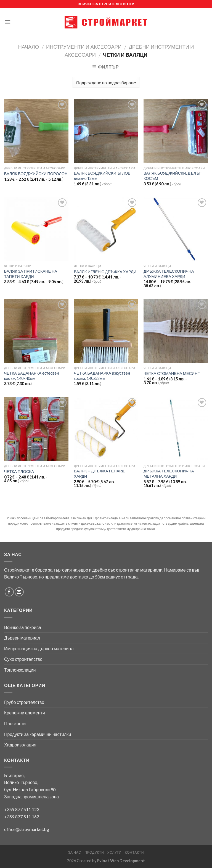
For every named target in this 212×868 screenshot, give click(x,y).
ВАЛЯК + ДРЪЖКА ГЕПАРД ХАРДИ (99, 474)
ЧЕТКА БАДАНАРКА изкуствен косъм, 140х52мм (102, 376)
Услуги (114, 852)
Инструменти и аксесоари (84, 47)
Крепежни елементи (25, 713)
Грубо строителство (24, 702)
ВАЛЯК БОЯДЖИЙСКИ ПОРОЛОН (36, 174)
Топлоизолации (20, 670)
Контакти (134, 852)
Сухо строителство (23, 659)
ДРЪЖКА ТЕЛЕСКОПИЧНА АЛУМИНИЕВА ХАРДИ (169, 274)
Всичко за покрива (23, 627)
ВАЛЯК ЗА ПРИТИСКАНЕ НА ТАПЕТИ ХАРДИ (31, 274)
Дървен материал (22, 638)
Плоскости (15, 723)
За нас (75, 852)
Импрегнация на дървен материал (39, 649)
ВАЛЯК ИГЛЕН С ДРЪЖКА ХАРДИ (105, 272)
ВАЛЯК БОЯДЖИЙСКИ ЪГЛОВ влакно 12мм (102, 176)
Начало (29, 47)
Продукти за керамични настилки (38, 734)
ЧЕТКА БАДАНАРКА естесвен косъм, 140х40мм (31, 376)
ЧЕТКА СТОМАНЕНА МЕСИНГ (172, 373)
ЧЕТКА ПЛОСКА (19, 471)
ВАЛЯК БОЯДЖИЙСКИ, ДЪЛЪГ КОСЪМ (172, 176)
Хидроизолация (20, 745)
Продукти (94, 852)
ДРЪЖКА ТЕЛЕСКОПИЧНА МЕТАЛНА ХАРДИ (169, 474)
